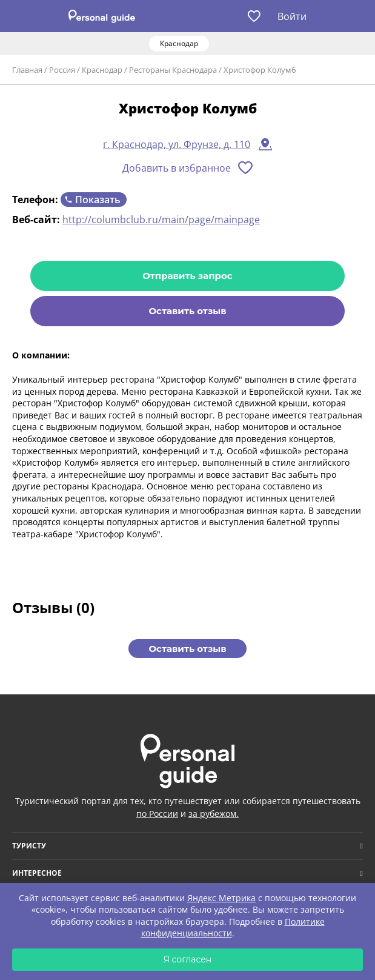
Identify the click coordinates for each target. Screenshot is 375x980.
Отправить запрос (187, 276)
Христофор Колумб (260, 70)
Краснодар (102, 70)
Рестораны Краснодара (173, 70)
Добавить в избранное (177, 168)
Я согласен (188, 959)
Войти (292, 16)
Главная (27, 70)
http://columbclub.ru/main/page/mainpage (161, 220)
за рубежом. (214, 814)
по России (157, 814)
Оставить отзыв (187, 311)
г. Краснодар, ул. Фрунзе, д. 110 (177, 144)
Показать (98, 200)
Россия (62, 70)
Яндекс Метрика (221, 898)
